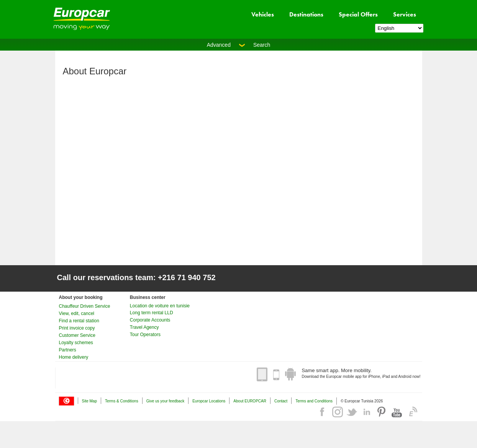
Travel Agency (144, 327)
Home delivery (74, 357)
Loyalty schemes (76, 343)
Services (405, 14)
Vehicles (263, 14)
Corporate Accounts (150, 320)
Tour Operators (145, 335)
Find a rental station (79, 321)
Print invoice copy (77, 328)
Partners (68, 350)
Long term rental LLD (152, 313)
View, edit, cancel (77, 313)
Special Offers (358, 14)
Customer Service (77, 335)
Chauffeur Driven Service (85, 306)
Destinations (306, 14)
